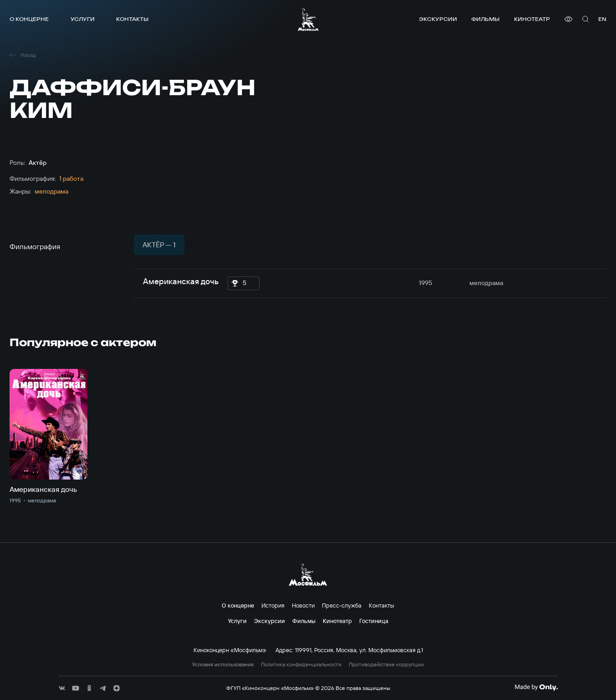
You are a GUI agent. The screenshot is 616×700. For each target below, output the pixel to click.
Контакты (132, 19)
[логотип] (308, 19)
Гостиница (374, 621)
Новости (303, 605)
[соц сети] (62, 688)
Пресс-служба (342, 605)
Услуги (83, 19)
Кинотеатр (532, 19)
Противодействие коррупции (386, 664)
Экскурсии (438, 19)
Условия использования (223, 664)
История (273, 605)
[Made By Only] (536, 687)
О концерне (29, 19)
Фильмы (485, 19)
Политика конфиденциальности (301, 664)
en (602, 19)
